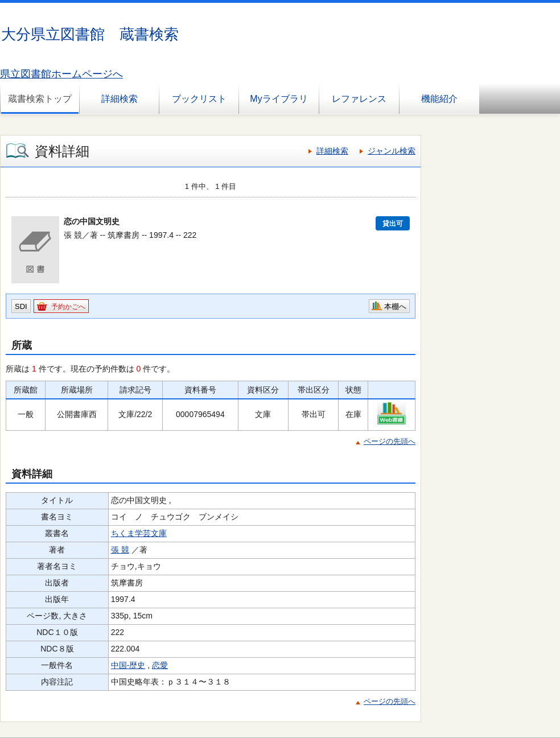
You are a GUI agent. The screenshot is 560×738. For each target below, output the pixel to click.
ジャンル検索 (392, 151)
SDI (21, 306)
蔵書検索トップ (40, 99)
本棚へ (395, 306)
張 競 (120, 550)
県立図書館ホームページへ (61, 74)
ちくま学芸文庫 (139, 533)
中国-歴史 (128, 665)
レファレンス (359, 99)
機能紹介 (439, 99)
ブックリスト (199, 99)
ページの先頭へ (390, 441)
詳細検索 (120, 99)
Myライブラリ (279, 99)
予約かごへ (68, 307)
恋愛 (160, 665)
